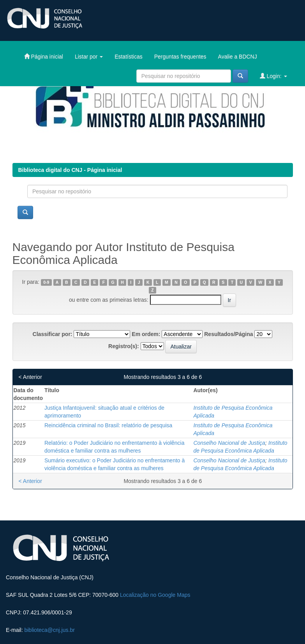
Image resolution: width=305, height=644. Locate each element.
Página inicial (44, 56)
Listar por (89, 57)
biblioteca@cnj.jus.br (49, 630)
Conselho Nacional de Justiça (229, 443)
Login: (273, 76)
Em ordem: (146, 334)
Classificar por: (53, 334)
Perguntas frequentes (180, 57)
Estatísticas (129, 57)
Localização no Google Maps (155, 595)
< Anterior (30, 377)
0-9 (46, 282)
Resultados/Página (228, 334)
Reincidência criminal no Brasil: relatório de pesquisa (108, 425)
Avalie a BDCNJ (238, 57)
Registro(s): (124, 346)
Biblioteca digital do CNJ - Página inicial (70, 170)
